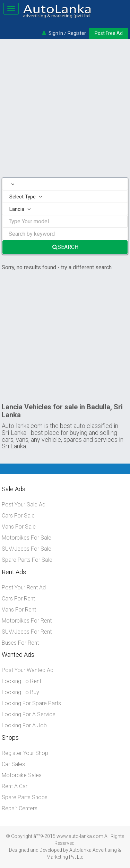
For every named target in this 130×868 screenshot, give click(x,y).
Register (77, 33)
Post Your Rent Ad (24, 587)
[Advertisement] (65, 109)
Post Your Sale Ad (24, 505)
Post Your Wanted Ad (28, 670)
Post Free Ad (109, 33)
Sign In (56, 33)
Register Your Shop (25, 753)
